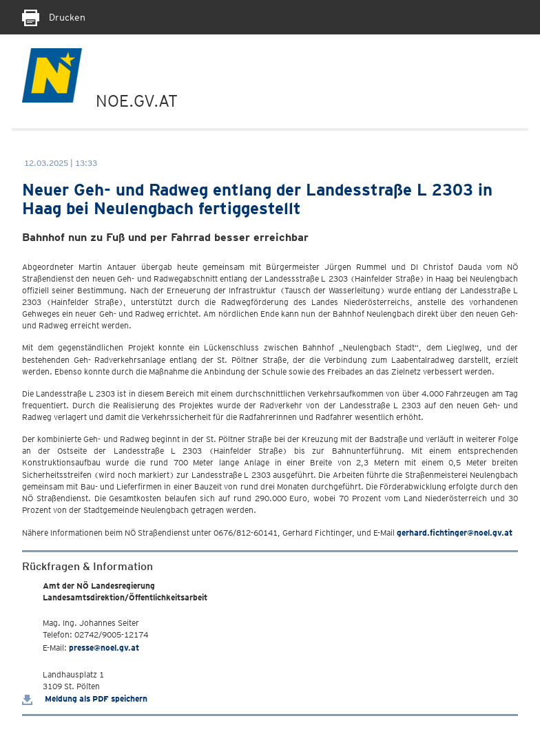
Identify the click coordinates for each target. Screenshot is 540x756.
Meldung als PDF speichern (85, 699)
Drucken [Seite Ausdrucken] (54, 17)
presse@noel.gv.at (104, 648)
